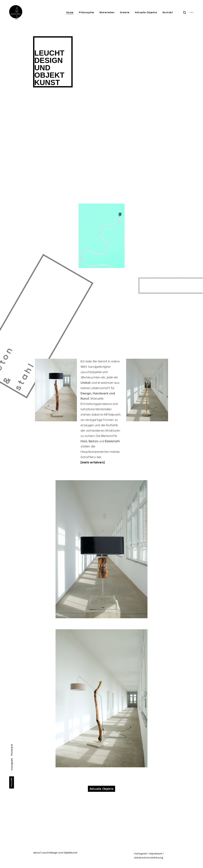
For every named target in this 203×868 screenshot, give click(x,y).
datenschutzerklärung (149, 858)
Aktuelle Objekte (146, 12)
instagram (141, 853)
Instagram (12, 764)
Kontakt (168, 12)
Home (70, 12)
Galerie (125, 12)
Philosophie (87, 12)
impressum (156, 853)
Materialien (107, 12)
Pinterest (12, 750)
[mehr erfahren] (93, 462)
